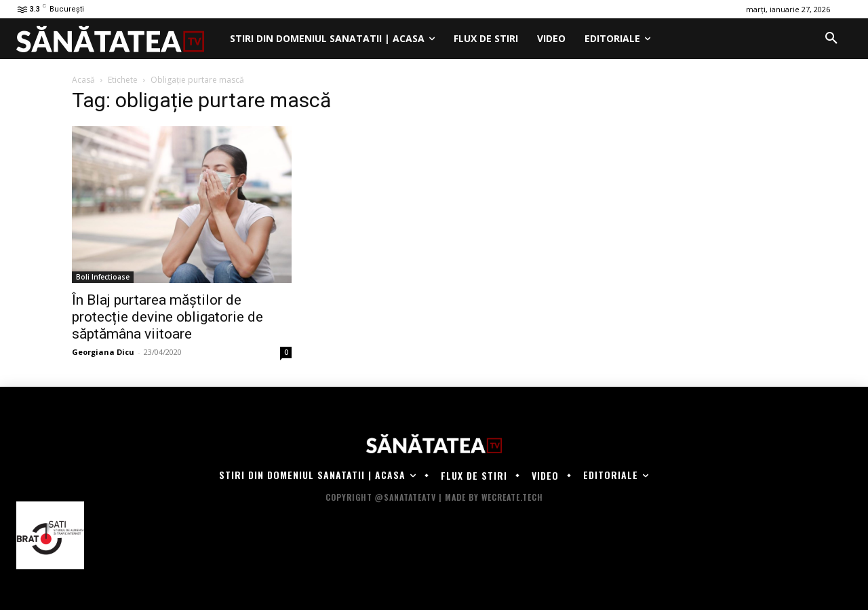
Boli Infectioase (103, 277)
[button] (831, 39)
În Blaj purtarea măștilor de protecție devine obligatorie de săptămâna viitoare (167, 317)
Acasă (83, 80)
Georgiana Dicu (103, 352)
